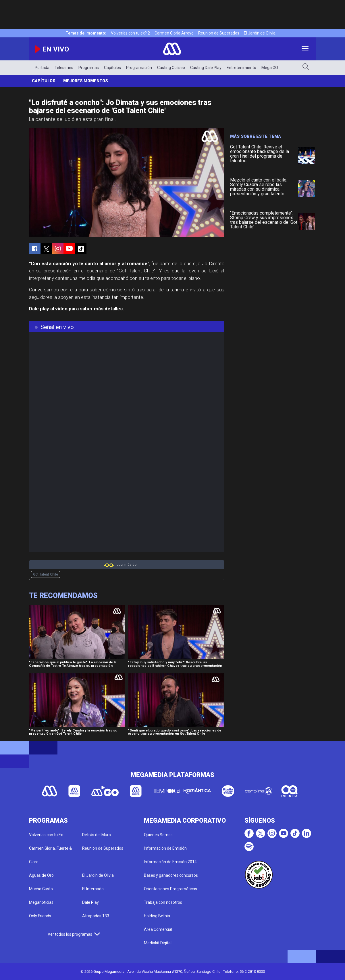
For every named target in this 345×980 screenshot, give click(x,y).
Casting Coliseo (171, 68)
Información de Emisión (165, 848)
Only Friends (40, 916)
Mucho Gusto (41, 889)
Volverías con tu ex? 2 (130, 33)
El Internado (93, 889)
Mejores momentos (86, 81)
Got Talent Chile (46, 574)
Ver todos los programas (74, 934)
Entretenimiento (241, 68)
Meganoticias (41, 902)
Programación (139, 68)
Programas (89, 68)
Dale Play (90, 902)
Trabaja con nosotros (163, 902)
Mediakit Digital (158, 943)
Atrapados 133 (96, 916)
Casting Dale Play (206, 68)
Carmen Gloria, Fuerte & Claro (50, 855)
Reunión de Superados (219, 33)
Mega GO (270, 68)
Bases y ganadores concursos (171, 875)
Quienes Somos (158, 835)
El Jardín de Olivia (260, 33)
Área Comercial (158, 929)
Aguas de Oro (41, 875)
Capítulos (112, 68)
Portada (42, 68)
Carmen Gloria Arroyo (174, 33)
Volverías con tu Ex (46, 835)
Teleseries (64, 68)
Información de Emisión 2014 (170, 862)
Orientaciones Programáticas (170, 889)
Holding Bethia (157, 916)
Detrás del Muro (97, 835)
